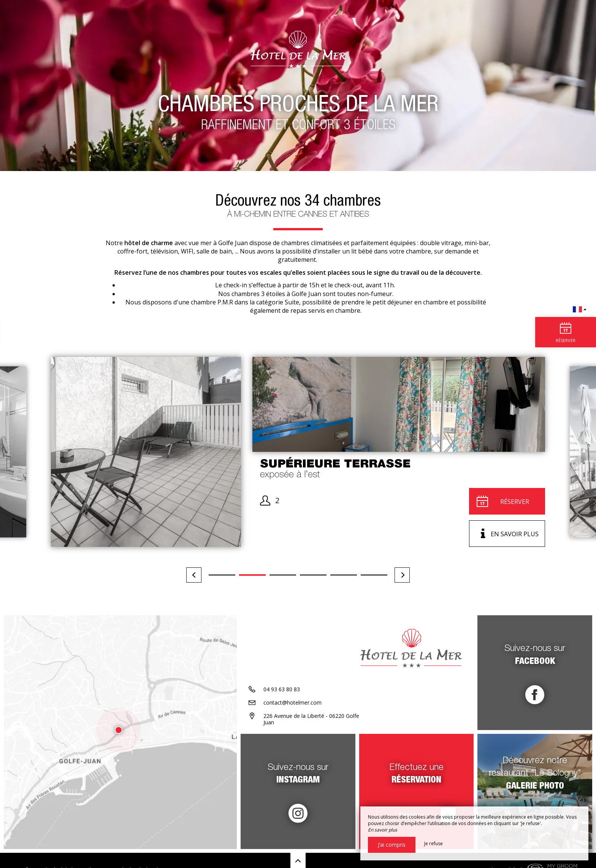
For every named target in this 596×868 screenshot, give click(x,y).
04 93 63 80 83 (282, 689)
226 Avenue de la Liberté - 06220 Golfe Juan (311, 719)
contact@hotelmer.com (292, 702)
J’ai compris (392, 845)
